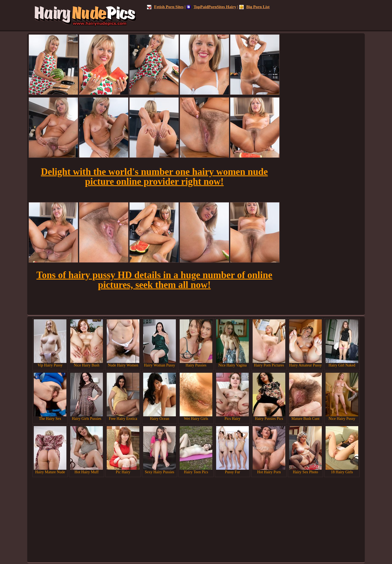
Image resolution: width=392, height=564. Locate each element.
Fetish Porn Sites (165, 7)
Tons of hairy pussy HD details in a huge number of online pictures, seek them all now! (154, 280)
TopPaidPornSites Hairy (211, 7)
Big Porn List (255, 7)
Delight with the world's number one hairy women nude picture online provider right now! (154, 177)
